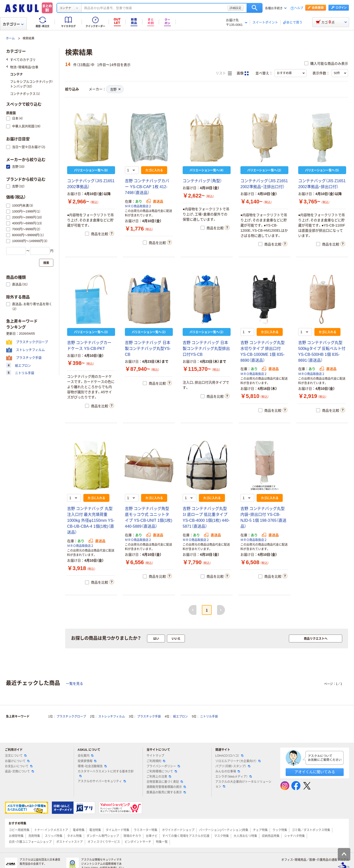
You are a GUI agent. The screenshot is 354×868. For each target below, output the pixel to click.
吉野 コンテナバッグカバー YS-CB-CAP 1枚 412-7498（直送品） (147, 187)
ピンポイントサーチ (138, 842)
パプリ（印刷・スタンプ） (233, 766)
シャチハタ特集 (295, 836)
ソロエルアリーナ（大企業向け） (238, 761)
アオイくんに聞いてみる (315, 772)
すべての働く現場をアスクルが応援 (186, 836)
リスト (224, 73)
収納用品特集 (271, 836)
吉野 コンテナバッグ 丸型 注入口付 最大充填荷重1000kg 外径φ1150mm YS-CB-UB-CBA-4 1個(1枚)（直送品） (91, 520)
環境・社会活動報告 (92, 766)
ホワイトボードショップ (178, 830)
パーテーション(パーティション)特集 (224, 830)
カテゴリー (13, 24)
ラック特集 (280, 830)
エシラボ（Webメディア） (234, 777)
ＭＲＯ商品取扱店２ (138, 206)
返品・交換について (19, 771)
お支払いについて (19, 766)
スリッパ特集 (54, 836)
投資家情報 (87, 761)
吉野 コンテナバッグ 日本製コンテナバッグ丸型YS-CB (148, 349)
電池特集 (95, 830)
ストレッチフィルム (112, 717)
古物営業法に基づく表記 (165, 782)
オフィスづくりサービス (104, 842)
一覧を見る (74, 684)
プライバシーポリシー (163, 766)
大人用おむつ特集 (245, 836)
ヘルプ (299, 8)
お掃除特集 (16, 836)
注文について (16, 756)
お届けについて (17, 761)
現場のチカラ (132, 836)
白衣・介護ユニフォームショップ (30, 842)
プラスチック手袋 (149, 717)
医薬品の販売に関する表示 (166, 792)
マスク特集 (221, 836)
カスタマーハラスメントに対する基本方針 (106, 773)
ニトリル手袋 (209, 717)
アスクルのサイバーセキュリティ (102, 781)
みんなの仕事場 (228, 771)
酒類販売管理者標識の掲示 (166, 787)
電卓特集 (79, 830)
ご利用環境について (162, 771)
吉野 (115, 90)
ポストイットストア (70, 842)
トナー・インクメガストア (51, 830)
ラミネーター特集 (146, 830)
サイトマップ (155, 756)
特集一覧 (162, 842)
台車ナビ (152, 836)
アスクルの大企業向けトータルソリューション (243, 784)
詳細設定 (236, 8)
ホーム (10, 38)
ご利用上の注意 (159, 777)
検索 (255, 8)
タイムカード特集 (118, 830)
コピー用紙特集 (19, 830)
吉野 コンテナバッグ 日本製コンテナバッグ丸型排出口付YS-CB (206, 349)
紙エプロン (180, 717)
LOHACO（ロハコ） (229, 756)
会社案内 (86, 756)
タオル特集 (74, 836)
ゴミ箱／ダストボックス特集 (311, 830)
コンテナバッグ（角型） (202, 181)
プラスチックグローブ (71, 717)
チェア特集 (260, 830)
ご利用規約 (156, 761)
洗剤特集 (34, 836)
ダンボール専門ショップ (103, 836)
